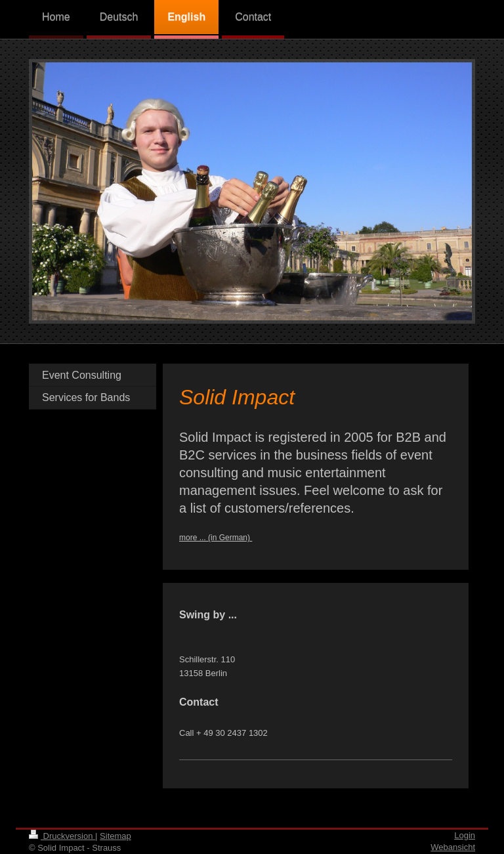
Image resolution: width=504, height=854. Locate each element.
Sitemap (115, 836)
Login (465, 835)
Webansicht (453, 847)
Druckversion (62, 836)
